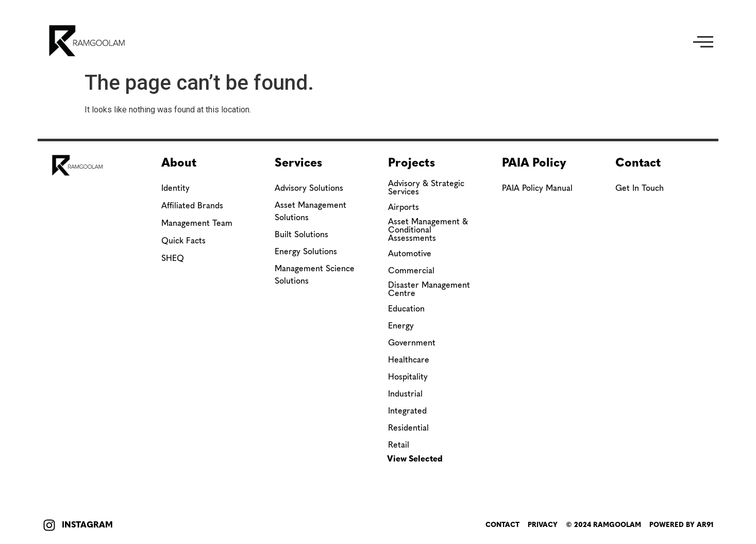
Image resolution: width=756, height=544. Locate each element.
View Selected (415, 459)
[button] (703, 41)
